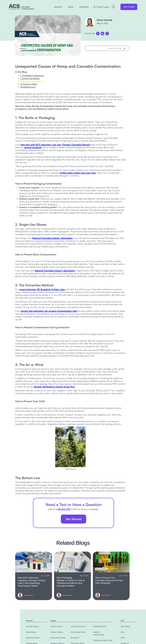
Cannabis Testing (32, 626)
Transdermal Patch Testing (103, 640)
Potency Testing (56, 626)
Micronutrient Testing (58, 638)
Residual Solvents (100, 626)
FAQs (123, 638)
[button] (58, 7)
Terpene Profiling (57, 632)
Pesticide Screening (78, 626)
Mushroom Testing (33, 638)
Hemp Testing (31, 632)
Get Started (74, 519)
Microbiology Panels (78, 632)
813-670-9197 (64, 509)
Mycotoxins (75, 638)
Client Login (103, 7)
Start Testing (129, 7)
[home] (21, 7)
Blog (122, 632)
